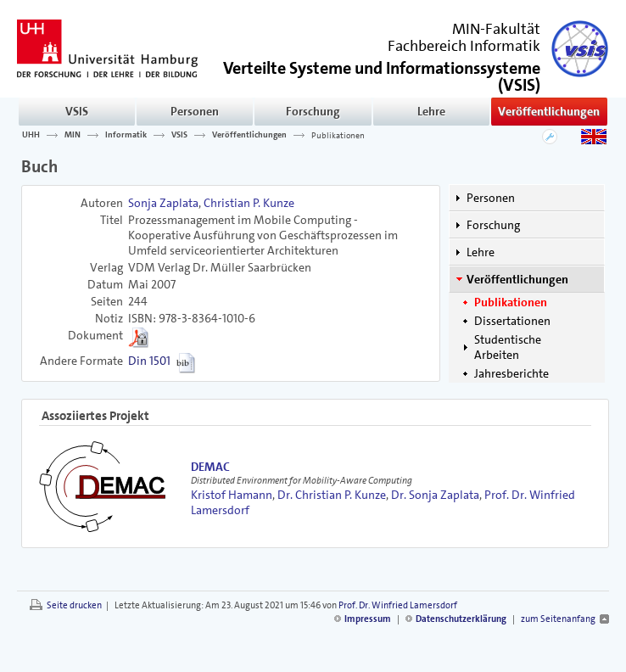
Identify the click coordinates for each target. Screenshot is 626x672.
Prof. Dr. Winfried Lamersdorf (398, 605)
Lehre (431, 111)
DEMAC (210, 467)
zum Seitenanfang (558, 619)
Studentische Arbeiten (508, 347)
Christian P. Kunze (249, 203)
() (382, 75)
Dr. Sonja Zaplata (435, 495)
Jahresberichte (511, 373)
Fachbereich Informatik (464, 46)
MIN (73, 135)
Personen (195, 111)
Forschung (313, 111)
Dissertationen (512, 321)
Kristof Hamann (232, 495)
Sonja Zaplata (163, 203)
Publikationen (338, 135)
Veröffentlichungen (549, 111)
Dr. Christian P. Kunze (332, 495)
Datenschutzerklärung (461, 619)
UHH (31, 135)
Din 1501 (149, 361)
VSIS (77, 111)
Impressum (368, 619)
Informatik (126, 135)
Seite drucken (74, 605)
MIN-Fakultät (496, 29)
